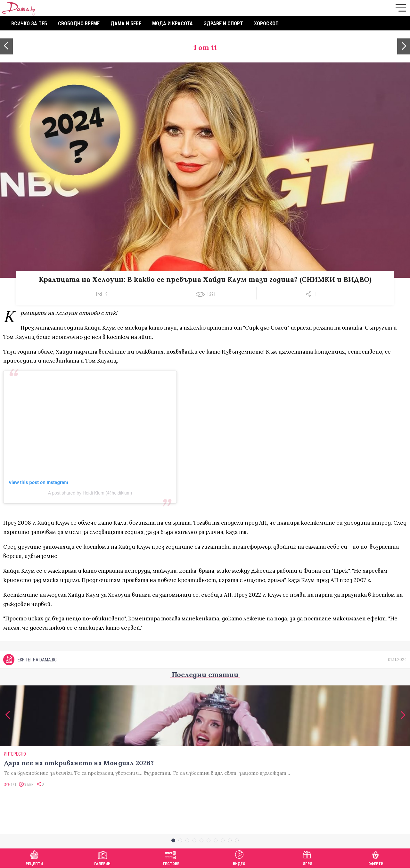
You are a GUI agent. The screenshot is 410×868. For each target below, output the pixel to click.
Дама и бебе (126, 24)
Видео (239, 857)
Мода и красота (172, 24)
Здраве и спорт (223, 24)
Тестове (171, 857)
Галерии (102, 857)
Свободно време (79, 24)
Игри (307, 857)
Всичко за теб (29, 24)
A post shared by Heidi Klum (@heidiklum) (90, 493)
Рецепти (34, 857)
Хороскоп (266, 24)
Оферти (376, 857)
